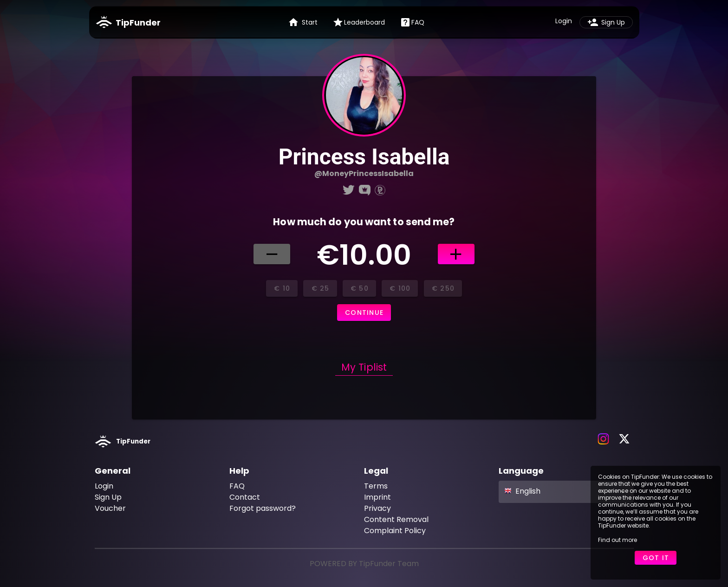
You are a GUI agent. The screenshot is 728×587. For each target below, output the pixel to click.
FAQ (237, 486)
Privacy (377, 508)
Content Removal (396, 519)
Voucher (110, 508)
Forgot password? (263, 508)
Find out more (617, 540)
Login (104, 486)
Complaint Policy (395, 531)
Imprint (377, 497)
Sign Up (108, 497)
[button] (566, 492)
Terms (376, 486)
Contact (245, 497)
